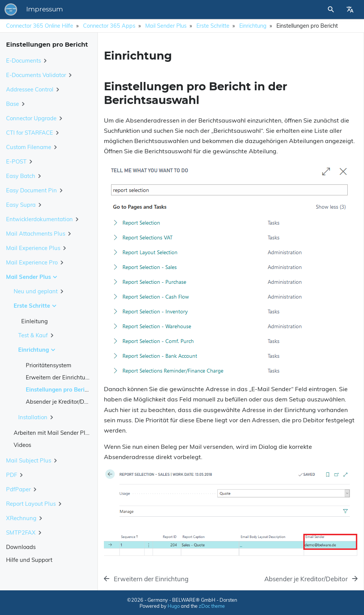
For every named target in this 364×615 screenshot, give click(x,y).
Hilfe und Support (29, 560)
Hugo (174, 606)
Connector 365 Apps (109, 26)
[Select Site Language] (350, 9)
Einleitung (35, 321)
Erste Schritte (213, 26)
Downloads (21, 547)
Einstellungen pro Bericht (59, 389)
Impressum (45, 9)
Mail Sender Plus (166, 26)
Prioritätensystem (49, 365)
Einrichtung (253, 26)
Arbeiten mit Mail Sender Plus (53, 433)
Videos (22, 445)
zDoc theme (212, 606)
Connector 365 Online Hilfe (40, 26)
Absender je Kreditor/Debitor (62, 402)
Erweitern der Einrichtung (59, 377)
